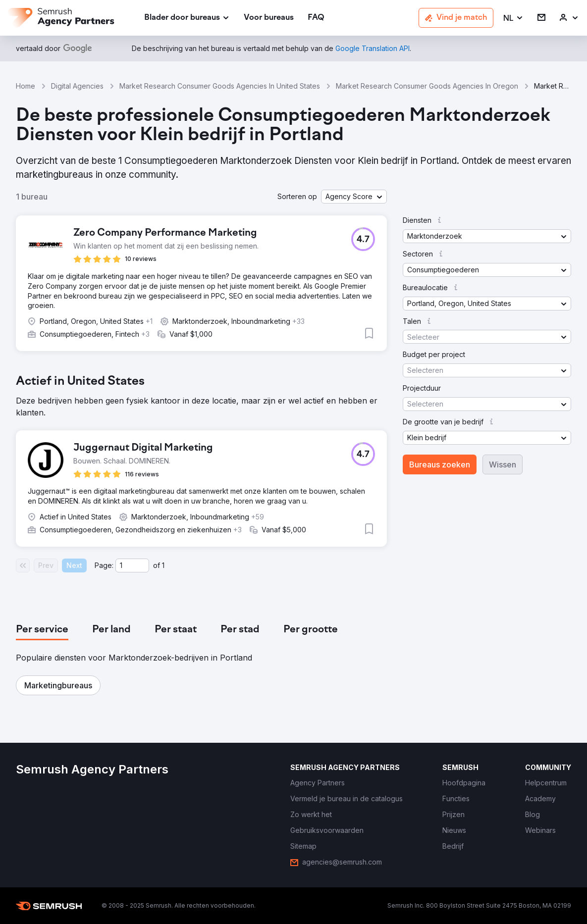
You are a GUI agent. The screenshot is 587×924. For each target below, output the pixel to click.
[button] (513, 18)
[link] (269, 18)
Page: (104, 565)
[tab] (42, 630)
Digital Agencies (77, 86)
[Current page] (132, 565)
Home (26, 86)
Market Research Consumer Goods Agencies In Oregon (427, 86)
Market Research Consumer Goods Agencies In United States (220, 86)
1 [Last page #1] (163, 565)
